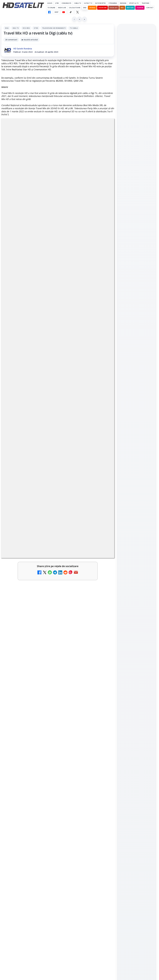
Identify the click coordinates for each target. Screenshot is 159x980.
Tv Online (51, 8)
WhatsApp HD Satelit (137, 329)
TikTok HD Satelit (137, 343)
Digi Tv (16, 28)
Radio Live (62, 8)
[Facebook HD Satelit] (49, 12)
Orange (92, 8)
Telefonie (145, 3)
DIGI (85, 8)
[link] (29, 742)
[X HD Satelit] (77, 12)
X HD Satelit (137, 350)
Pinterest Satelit (137, 357)
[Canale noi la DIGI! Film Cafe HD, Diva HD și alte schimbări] (46, 740)
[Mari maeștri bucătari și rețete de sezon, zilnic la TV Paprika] (46, 804)
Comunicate (66, 3)
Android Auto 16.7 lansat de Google (80, 734)
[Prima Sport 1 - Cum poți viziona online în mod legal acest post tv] (46, 769)
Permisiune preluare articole (137, 420)
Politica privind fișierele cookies (137, 428)
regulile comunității (42, 660)
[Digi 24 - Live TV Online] (103, 863)
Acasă (50, 3)
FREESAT (132, 390)
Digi (7, 28)
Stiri (36, 28)
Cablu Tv (78, 3)
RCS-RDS (26, 28)
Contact (150, 8)
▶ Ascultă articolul (30, 40)
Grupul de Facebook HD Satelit (137, 321)
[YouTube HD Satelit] (64, 12)
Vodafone (102, 8)
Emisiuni (123, 3)
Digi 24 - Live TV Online (79, 857)
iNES (122, 8)
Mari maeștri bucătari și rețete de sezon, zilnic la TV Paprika (22, 801)
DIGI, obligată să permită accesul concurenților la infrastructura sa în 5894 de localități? (80, 805)
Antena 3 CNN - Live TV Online (78, 833)
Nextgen (130, 8)
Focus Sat (114, 8)
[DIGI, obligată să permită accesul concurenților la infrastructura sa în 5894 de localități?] (103, 804)
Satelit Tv (88, 3)
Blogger (100, 882)
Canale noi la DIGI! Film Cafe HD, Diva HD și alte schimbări (23, 737)
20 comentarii (11, 40)
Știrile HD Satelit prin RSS (137, 366)
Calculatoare (75, 8)
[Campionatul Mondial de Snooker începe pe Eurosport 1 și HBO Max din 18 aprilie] (137, 139)
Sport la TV (134, 3)
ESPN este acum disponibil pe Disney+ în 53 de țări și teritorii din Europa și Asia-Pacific (80, 769)
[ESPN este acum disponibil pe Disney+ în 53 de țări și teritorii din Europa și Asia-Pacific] (103, 769)
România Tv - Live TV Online (22, 857)
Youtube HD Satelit (137, 336)
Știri (57, 3)
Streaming (113, 3)
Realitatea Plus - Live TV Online (22, 833)
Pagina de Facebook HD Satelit (137, 311)
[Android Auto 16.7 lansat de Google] (103, 740)
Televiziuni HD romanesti (54, 28)
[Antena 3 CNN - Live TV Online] (103, 839)
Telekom (140, 8)
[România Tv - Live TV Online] (46, 863)
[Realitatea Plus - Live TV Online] (46, 839)
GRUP (56, 12)
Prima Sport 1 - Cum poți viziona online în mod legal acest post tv (23, 766)
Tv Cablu (74, 28)
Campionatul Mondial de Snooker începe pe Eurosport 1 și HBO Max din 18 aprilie (136, 122)
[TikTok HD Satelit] (71, 12)
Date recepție (100, 3)
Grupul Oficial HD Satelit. (68, 664)
